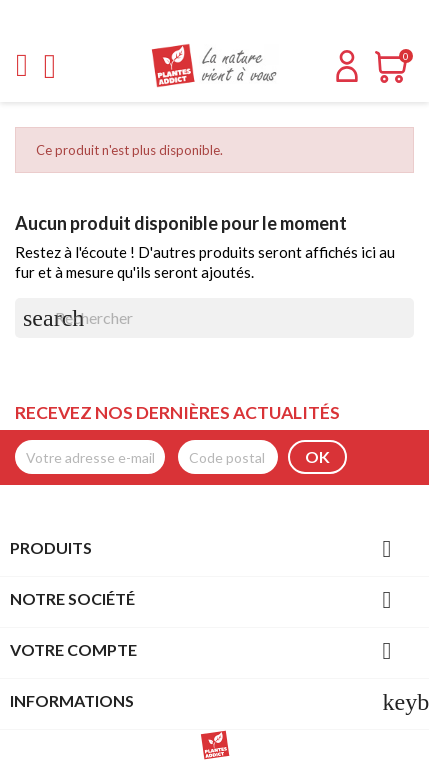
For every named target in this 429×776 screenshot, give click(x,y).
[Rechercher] (214, 318)
